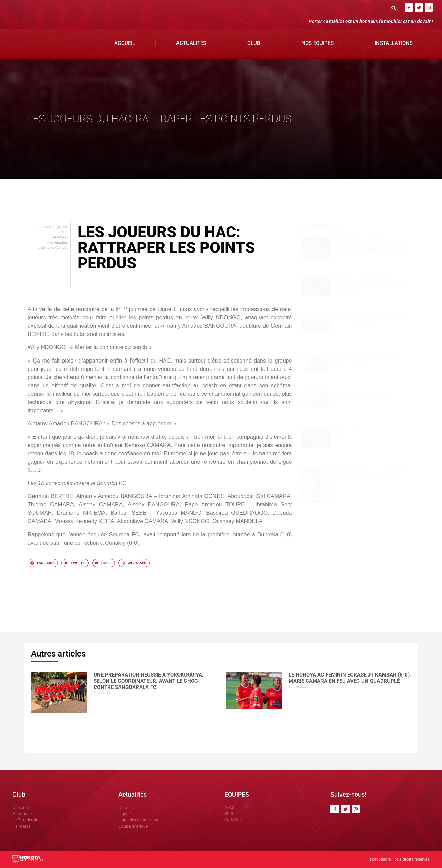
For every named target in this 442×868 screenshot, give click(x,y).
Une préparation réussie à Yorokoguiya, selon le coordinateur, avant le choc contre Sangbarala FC (370, 245)
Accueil (125, 43)
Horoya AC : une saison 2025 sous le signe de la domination (368, 321)
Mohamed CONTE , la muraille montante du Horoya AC (362, 396)
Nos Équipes (318, 43)
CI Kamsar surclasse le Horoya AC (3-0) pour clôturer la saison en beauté (371, 474)
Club (254, 43)
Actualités (191, 43)
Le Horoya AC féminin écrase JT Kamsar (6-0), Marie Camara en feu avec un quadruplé (371, 285)
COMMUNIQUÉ (345, 432)
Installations (394, 43)
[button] (393, 8)
